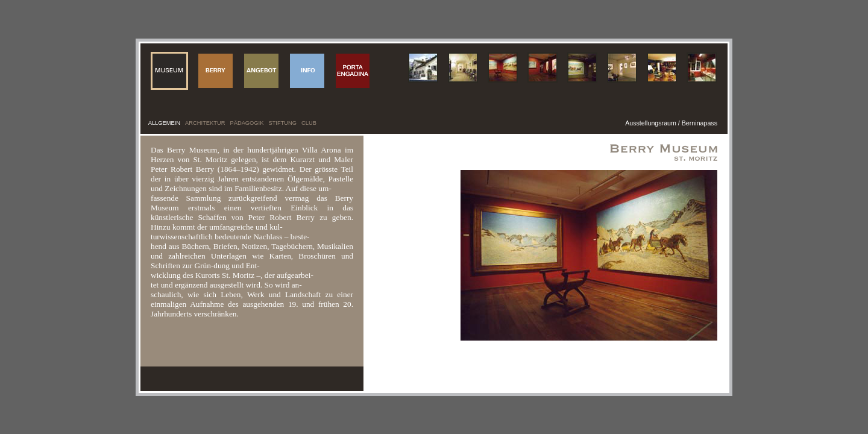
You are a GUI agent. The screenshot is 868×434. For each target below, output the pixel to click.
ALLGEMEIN (164, 123)
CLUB (309, 123)
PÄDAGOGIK (247, 123)
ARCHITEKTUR (205, 123)
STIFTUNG (282, 123)
